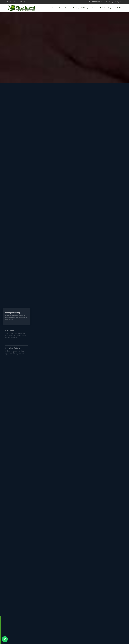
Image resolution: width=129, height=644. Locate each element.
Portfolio (103, 8)
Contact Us (118, 8)
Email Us (105, 2)
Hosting (76, 8)
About (60, 8)
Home (54, 8)
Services (94, 8)
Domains (68, 8)
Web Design (85, 8)
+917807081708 (95, 2)
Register (119, 2)
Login (112, 2)
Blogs (110, 8)
